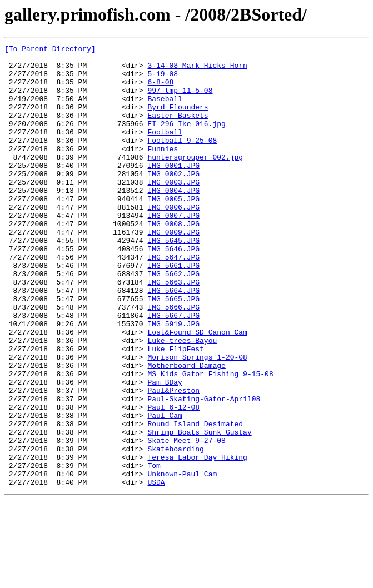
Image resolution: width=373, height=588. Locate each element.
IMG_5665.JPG (173, 350)
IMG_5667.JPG (173, 370)
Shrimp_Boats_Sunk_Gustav (199, 510)
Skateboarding (175, 530)
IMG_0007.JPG (173, 250)
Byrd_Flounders (178, 120)
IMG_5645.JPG (173, 280)
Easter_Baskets (178, 130)
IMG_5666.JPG (173, 360)
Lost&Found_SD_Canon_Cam (197, 390)
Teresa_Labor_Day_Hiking (197, 540)
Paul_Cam (165, 490)
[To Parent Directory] (50, 50)
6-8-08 (160, 90)
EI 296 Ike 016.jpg (186, 140)
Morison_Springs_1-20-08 (197, 420)
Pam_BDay (165, 450)
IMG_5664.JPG (173, 340)
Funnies (163, 170)
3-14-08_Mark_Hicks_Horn (197, 70)
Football (165, 150)
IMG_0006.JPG (173, 240)
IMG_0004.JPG (173, 220)
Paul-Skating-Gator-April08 (204, 470)
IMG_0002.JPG (173, 200)
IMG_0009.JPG (173, 270)
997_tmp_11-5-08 (180, 100)
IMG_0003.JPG (173, 210)
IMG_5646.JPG (173, 290)
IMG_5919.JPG (173, 380)
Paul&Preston (173, 460)
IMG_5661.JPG (173, 310)
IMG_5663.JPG (173, 330)
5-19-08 (163, 80)
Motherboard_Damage (186, 430)
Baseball (165, 110)
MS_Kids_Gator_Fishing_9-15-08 (210, 440)
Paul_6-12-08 (173, 480)
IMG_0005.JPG (173, 230)
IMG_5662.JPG (173, 320)
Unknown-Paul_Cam (182, 560)
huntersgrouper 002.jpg (195, 180)
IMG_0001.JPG (173, 190)
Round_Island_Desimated (195, 500)
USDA (156, 570)
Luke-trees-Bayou (182, 400)
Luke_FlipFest (175, 410)
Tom (154, 550)
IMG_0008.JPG (173, 260)
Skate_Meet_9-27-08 (186, 520)
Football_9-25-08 (182, 160)
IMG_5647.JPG (173, 300)
